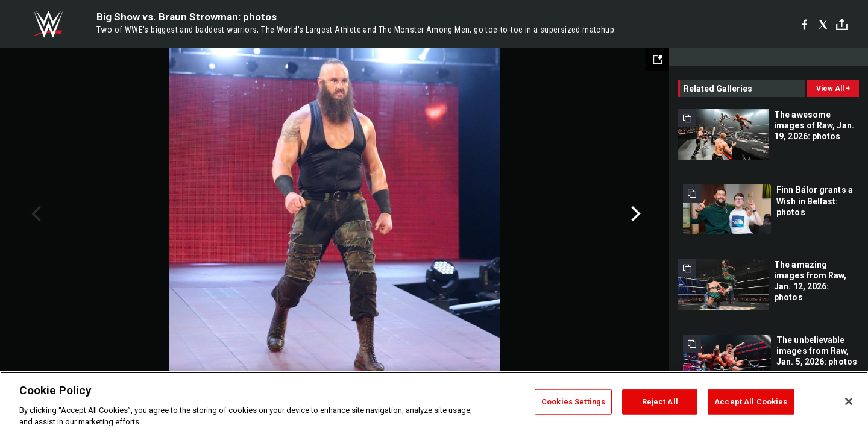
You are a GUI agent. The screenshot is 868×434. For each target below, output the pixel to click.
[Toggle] (842, 24)
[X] (823, 24)
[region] (434, 403)
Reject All (660, 402)
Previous (35, 214)
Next (634, 214)
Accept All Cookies (751, 402)
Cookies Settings (573, 402)
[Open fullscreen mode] (658, 60)
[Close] (849, 401)
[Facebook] (804, 24)
